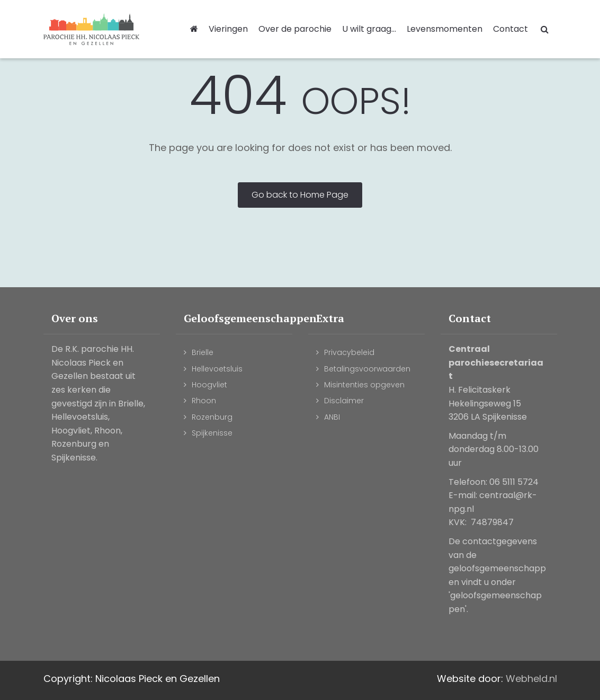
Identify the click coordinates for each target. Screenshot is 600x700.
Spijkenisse (212, 433)
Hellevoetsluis (217, 369)
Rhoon (204, 401)
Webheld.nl (531, 679)
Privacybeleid (349, 352)
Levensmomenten (445, 29)
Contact (511, 29)
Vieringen (228, 29)
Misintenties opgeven (364, 385)
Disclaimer (344, 401)
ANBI (332, 417)
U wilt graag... (369, 29)
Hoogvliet (209, 385)
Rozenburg (212, 417)
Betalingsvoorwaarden (367, 369)
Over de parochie (295, 29)
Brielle (203, 352)
